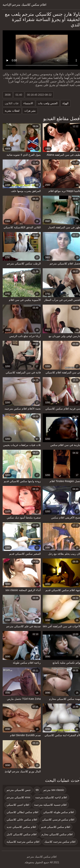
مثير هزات (28, 111)
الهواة (64, 103)
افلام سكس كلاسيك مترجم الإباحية (23, 5)
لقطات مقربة (10, 111)
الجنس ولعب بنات (46, 103)
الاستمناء (27, 103)
